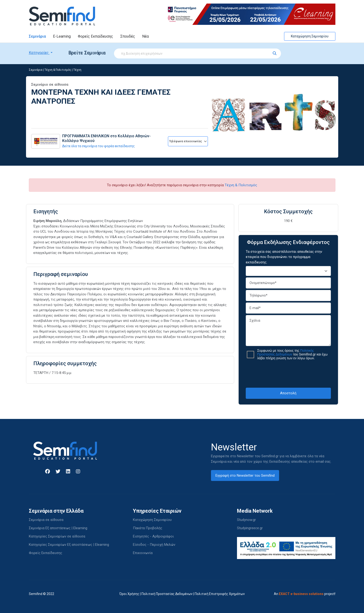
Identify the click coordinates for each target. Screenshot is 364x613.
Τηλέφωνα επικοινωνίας (188, 141)
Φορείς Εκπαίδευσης (95, 36)
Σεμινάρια (37, 36)
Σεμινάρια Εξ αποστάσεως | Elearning (58, 528)
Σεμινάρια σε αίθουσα (46, 520)
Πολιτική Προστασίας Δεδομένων (167, 594)
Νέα (145, 36)
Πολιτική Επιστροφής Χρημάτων (220, 594)
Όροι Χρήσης (129, 594)
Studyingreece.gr (250, 528)
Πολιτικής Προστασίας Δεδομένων (286, 352)
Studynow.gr (246, 520)
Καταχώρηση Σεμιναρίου (310, 36)
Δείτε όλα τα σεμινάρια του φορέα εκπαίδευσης (99, 146)
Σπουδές (128, 36)
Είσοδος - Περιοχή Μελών (154, 545)
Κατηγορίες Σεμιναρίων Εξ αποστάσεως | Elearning (69, 545)
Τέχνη (77, 70)
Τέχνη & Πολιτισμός (58, 70)
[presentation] (288, 374)
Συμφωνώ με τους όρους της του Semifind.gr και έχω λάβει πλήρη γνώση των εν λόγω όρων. (292, 354)
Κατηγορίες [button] (39, 53)
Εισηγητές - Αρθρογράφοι (153, 536)
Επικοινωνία (143, 553)
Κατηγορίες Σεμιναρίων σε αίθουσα (57, 536)
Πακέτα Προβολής (148, 528)
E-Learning (62, 36)
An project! (305, 594)
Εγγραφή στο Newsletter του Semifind (245, 475)
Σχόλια (288, 331)
